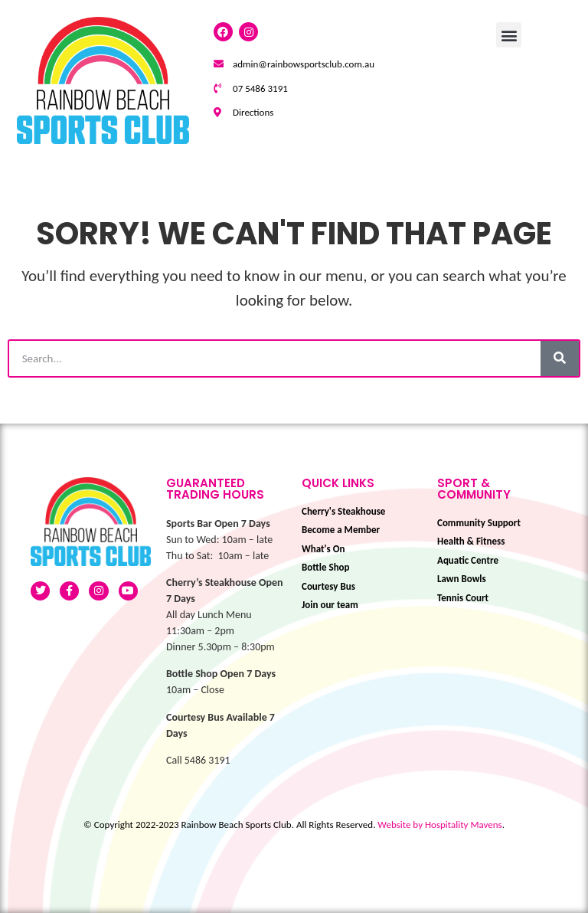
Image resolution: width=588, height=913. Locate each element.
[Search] (560, 358)
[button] (509, 35)
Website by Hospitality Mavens (439, 825)
